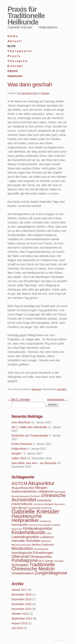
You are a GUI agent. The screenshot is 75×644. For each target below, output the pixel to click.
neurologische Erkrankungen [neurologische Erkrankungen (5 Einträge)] (32, 553)
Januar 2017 (19, 590)
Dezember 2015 (22, 599)
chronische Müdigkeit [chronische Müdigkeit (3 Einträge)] (43, 504)
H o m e (13, 36)
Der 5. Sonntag (19, 399)
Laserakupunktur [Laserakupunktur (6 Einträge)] (25, 537)
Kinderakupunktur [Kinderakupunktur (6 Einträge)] (38, 528)
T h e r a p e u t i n (19, 51)
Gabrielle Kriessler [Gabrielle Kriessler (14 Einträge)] (36, 511)
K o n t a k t (15, 66)
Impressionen (57, 399)
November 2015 (22, 604)
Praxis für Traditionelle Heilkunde (26, 16)
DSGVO (13, 71)
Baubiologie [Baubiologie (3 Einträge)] (60, 492)
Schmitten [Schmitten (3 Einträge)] (59, 561)
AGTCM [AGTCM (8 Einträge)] (19, 483)
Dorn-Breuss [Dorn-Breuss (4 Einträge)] (19, 508)
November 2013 (22, 609)
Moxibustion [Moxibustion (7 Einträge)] (22, 548)
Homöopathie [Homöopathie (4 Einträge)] (20, 525)
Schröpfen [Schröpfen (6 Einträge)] (20, 565)
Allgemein (37, 389)
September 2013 (22, 618)
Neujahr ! (17, 453)
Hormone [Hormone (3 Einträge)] (33, 525)
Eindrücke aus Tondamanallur (30, 436)
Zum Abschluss (21, 422)
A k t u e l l (15, 41)
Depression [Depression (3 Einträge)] (59, 504)
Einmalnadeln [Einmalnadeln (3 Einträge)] (34, 508)
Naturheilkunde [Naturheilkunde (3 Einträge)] (41, 549)
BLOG (12, 46)
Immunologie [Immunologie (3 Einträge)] (44, 525)
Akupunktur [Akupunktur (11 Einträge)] (41, 483)
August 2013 (19, 623)
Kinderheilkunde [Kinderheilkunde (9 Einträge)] (28, 532)
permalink (62, 389)
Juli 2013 (17, 628)
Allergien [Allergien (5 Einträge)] (41, 488)
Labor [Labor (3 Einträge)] (49, 533)
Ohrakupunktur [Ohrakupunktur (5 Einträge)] (41, 557)
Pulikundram (19, 449)
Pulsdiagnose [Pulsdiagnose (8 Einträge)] (25, 560)
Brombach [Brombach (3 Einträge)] (35, 496)
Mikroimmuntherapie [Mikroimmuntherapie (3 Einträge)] (21, 545)
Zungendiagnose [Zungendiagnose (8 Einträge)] (51, 573)
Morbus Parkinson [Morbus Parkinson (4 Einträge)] (43, 545)
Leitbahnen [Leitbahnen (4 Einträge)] (47, 537)
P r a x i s (14, 56)
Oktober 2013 (20, 614)
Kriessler (45, 93)
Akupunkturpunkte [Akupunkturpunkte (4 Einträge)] (23, 488)
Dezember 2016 (22, 595)
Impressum (15, 76)
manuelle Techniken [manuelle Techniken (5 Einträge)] (26, 541)
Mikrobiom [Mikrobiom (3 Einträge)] (46, 541)
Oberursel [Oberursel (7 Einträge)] (20, 556)
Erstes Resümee (22, 444)
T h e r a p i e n (17, 61)
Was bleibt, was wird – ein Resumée (34, 463)
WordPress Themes (60, 641)
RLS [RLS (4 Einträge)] (41, 561)
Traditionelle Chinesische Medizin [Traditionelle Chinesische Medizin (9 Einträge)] (33, 567)
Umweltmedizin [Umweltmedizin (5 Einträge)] (23, 573)
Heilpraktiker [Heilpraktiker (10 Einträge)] (25, 520)
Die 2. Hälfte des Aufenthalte (29, 427)
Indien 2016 (19, 458)
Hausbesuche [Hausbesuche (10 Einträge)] (27, 516)
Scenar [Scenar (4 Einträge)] (49, 561)
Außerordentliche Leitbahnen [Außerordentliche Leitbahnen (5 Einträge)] (33, 491)
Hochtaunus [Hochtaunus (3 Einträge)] (45, 521)
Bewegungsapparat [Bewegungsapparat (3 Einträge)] (21, 496)
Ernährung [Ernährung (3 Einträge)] (47, 508)
